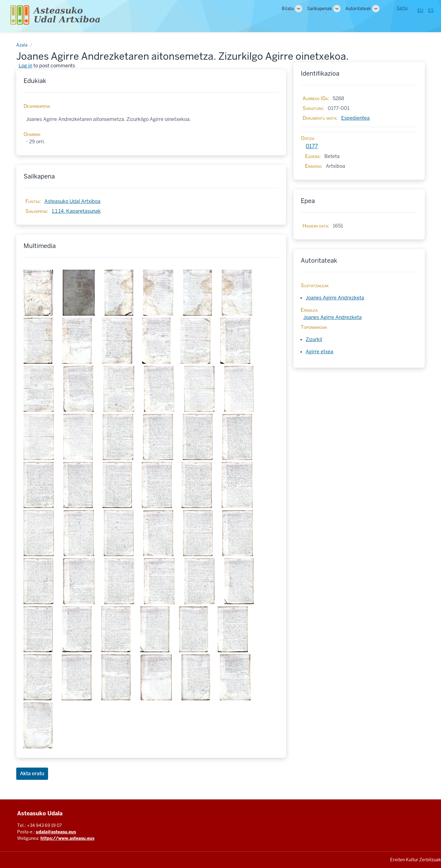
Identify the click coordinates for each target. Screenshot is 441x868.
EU (420, 10)
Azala (22, 45)
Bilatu (288, 9)
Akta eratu (32, 774)
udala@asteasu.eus (56, 832)
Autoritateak (358, 9)
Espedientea (355, 118)
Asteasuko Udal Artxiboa (72, 201)
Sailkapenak (320, 9)
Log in (25, 66)
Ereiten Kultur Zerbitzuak (416, 860)
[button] (41, 293)
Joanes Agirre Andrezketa (335, 298)
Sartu (402, 8)
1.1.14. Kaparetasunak (76, 211)
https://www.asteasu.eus (67, 838)
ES (431, 10)
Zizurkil (314, 339)
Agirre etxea (319, 352)
